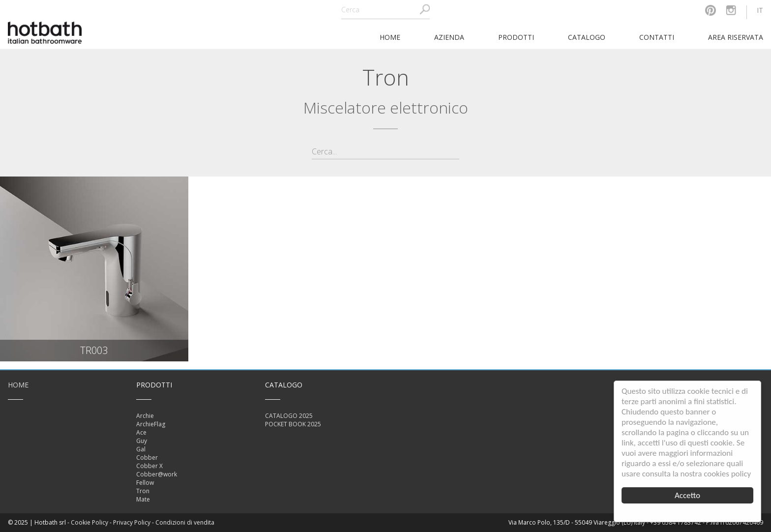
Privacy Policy (132, 522)
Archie (145, 416)
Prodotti (516, 37)
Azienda (449, 37)
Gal (141, 449)
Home (18, 385)
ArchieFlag (151, 424)
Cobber (147, 458)
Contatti (657, 37)
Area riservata (736, 37)
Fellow (145, 483)
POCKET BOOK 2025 (293, 424)
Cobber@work (157, 474)
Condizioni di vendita (185, 522)
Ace (141, 432)
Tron (143, 491)
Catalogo (587, 37)
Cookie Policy (89, 522)
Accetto (687, 495)
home (390, 37)
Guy (142, 441)
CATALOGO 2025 (289, 416)
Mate (143, 499)
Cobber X (149, 466)
